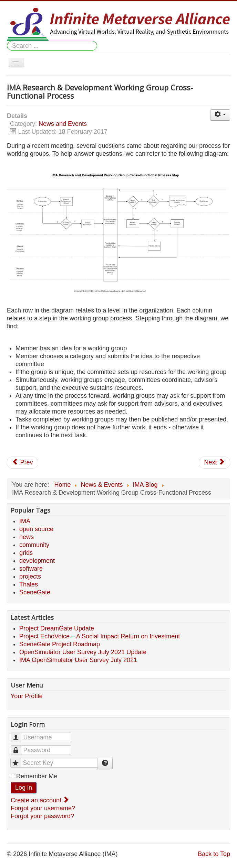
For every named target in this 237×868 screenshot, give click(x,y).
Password (19, 747)
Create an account (39, 800)
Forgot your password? (42, 816)
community (34, 545)
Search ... (7, 41)
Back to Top (214, 854)
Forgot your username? (43, 808)
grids (26, 553)
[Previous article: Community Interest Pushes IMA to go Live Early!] (23, 463)
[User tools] (220, 115)
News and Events (63, 124)
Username (19, 734)
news (27, 537)
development (37, 561)
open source (36, 529)
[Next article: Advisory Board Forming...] (214, 463)
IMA (25, 521)
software (31, 569)
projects (30, 576)
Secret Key (19, 760)
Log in (24, 788)
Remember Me (37, 776)
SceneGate (35, 592)
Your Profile (27, 696)
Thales (29, 584)
